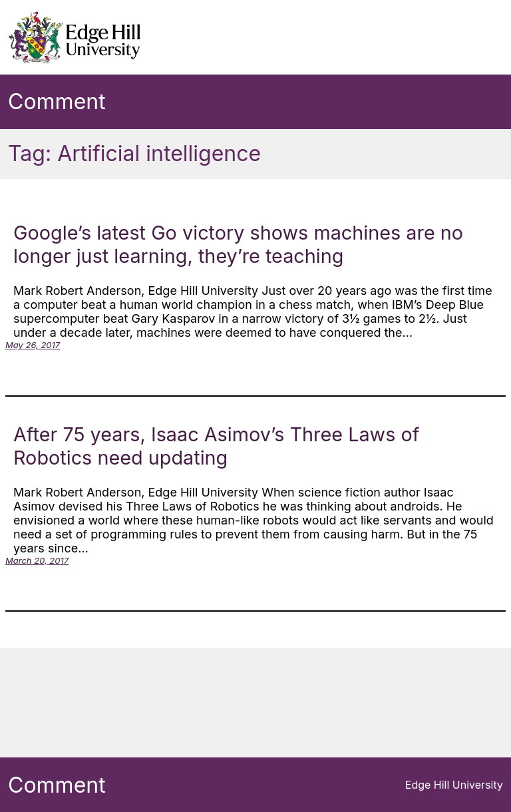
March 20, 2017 (37, 560)
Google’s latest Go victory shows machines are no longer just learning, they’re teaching (238, 244)
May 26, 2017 (33, 345)
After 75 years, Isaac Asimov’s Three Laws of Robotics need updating (216, 446)
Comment (57, 102)
